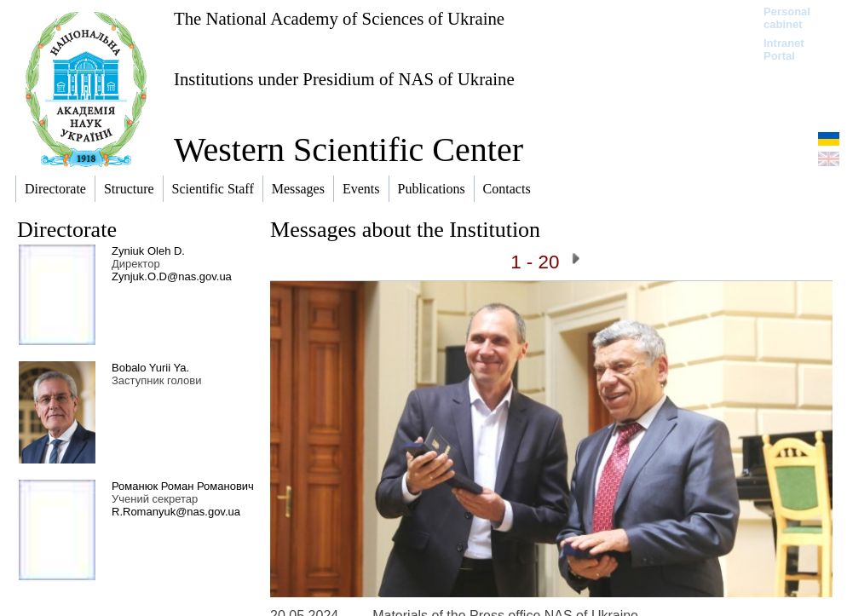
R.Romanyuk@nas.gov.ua (176, 512)
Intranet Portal (784, 49)
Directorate (67, 230)
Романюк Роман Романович (183, 486)
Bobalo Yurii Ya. (150, 368)
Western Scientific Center (349, 150)
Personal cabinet (787, 18)
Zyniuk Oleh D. (148, 251)
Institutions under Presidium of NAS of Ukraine (344, 79)
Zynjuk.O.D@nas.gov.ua (172, 276)
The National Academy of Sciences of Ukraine (339, 18)
